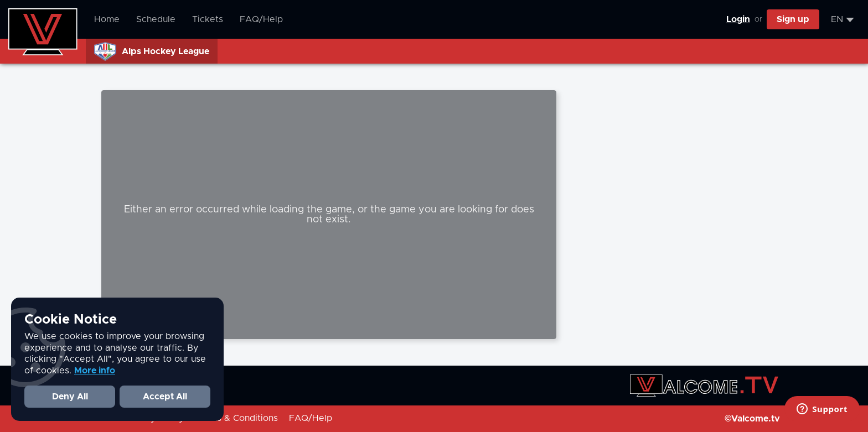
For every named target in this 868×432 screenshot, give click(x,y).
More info (95, 371)
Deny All (70, 397)
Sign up (793, 19)
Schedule (156, 19)
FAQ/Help (261, 19)
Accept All (165, 397)
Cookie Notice (71, 320)
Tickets (208, 19)
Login (738, 19)
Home (107, 19)
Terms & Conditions (236, 418)
